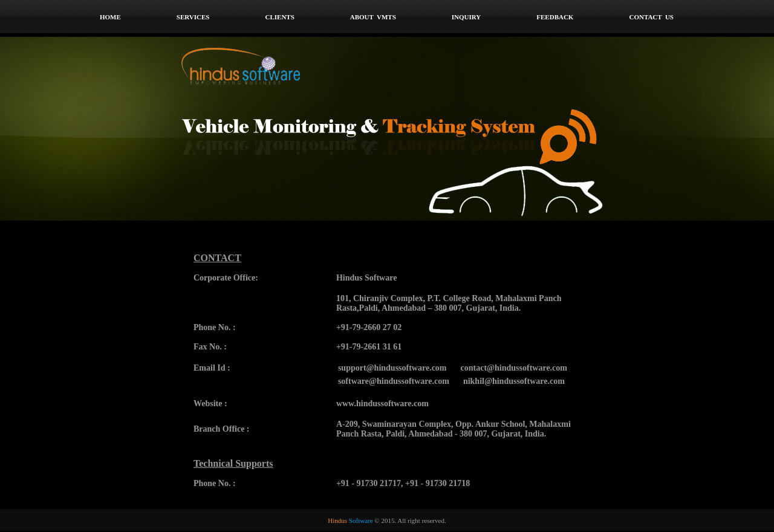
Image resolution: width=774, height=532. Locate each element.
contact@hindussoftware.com (514, 368)
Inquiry (467, 17)
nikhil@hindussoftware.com (514, 381)
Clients (279, 17)
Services (193, 17)
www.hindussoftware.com (382, 404)
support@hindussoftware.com (392, 368)
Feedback (555, 17)
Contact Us (651, 17)
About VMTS (373, 17)
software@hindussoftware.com (394, 381)
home (110, 17)
